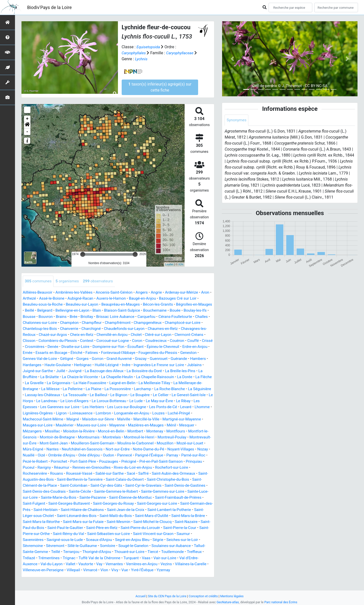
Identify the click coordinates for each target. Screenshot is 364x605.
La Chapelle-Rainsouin (73, 383)
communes (39, 281)
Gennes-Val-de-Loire (122, 359)
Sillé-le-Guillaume (134, 551)
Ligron (28, 419)
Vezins (42, 575)
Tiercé (28, 563)
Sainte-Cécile (101, 497)
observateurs (100, 281)
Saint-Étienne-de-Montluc (156, 503)
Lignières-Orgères (192, 413)
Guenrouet (65, 365)
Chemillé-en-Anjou (159, 335)
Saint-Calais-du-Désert (139, 485)
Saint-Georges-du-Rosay (138, 509)
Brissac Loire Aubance (145, 317)
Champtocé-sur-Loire (41, 329)
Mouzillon (142, 449)
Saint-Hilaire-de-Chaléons (118, 515)
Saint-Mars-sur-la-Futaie (124, 527)
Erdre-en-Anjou (92, 353)
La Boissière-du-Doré (63, 377)
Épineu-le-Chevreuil (59, 353)
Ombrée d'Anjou (48, 461)
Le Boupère (97, 401)
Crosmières (106, 347)
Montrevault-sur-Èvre (176, 443)
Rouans (58, 479)
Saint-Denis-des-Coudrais (64, 497)
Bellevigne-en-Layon (95, 311)
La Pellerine (193, 389)
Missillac (200, 431)
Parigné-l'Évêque (138, 461)
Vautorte (147, 569)
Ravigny (45, 473)
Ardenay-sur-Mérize (187, 292)
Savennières (85, 545)
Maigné (29, 425)
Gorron (181, 359)
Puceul (29, 473)
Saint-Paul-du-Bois (81, 533)
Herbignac (179, 365)
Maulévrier (32, 431)
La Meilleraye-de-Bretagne (135, 389)
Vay (160, 569)
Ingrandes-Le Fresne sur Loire (78, 371)
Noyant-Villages (162, 455)
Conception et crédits (204, 596)
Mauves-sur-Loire (60, 431)
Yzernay (47, 581)
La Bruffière (129, 377)
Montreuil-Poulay (139, 443)
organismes (69, 281)
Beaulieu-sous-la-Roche (53, 305)
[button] (27, 125)
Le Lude (101, 407)
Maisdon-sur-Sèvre (56, 425)
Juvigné (179, 371)
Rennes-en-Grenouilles (94, 473)
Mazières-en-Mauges (116, 431)
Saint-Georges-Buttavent (92, 509)
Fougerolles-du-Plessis (61, 359)
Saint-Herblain (80, 515)
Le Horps (176, 401)
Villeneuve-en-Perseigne (108, 575)
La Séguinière (135, 395)
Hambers (106, 365)
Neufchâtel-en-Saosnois (60, 455)
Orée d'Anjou (76, 461)
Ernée (114, 353)
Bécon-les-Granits (173, 305)
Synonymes (237, 120)
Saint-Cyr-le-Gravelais (158, 491)
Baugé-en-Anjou (158, 298)
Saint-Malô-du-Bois (151, 521)
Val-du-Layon (111, 569)
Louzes (129, 419)
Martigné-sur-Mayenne (142, 425)
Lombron (72, 419)
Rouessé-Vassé (81, 479)
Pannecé (113, 461)
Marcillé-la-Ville (105, 425)
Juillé (165, 371)
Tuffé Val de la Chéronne (161, 563)
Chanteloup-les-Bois (81, 329)
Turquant (193, 563)
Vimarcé (157, 575)
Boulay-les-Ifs (35, 317)
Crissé (87, 347)
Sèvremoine (83, 551)
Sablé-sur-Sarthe (113, 479)
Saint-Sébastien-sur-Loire (176, 539)
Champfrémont (162, 323)
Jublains (115, 371)
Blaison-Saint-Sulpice (146, 311)
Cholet (183, 335)
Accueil (139, 596)
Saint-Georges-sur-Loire (183, 509)
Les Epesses (172, 407)
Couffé (72, 347)
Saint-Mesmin (160, 527)
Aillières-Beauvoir (38, 292)
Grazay (46, 365)
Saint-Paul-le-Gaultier (119, 533)
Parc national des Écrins (281, 602)
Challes (54, 323)
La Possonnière (50, 395)
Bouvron (73, 317)
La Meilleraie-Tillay (92, 389)
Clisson (76, 341)
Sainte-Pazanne (117, 503)
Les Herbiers (52, 413)
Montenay (118, 437)
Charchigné (134, 329)
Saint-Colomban (86, 491)
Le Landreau (198, 401)
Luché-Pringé (150, 419)
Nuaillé (199, 455)
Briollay (116, 317)
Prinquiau (190, 467)
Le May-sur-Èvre (125, 407)
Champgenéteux (193, 323)
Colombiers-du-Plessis (106, 341)
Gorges (166, 359)
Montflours (139, 437)
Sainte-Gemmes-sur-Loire (186, 497)
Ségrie (28, 551)
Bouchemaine (180, 311)
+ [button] (27, 119)
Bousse (56, 317)
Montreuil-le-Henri (105, 443)
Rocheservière (35, 479)
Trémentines (109, 563)
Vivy (182, 575)
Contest (136, 341)
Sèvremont (107, 551)
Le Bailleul (54, 401)
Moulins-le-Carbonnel (112, 449)
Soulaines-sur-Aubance (43, 557)
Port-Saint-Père (75, 467)
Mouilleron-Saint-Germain (67, 449)
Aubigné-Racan (94, 298)
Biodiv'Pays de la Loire (49, 7)
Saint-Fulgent (55, 509)
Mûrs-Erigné (196, 449)
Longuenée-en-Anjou (101, 419)
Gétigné (149, 359)
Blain (120, 311)
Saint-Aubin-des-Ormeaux (178, 479)
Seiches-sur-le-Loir (53, 551)
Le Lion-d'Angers (37, 407)
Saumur (65, 545)
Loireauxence (49, 419)
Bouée (201, 311)
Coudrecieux (34, 347)
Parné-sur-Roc (184, 461)
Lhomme (165, 413)
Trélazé (88, 563)
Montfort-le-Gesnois (170, 437)
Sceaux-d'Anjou (154, 545)
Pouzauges (102, 467)
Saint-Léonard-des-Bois (111, 521)
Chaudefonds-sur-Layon (168, 329)
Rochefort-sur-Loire (177, 473)
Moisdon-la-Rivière (39, 437)
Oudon (96, 461)
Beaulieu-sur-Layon (94, 305)
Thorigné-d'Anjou (155, 557)
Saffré (148, 479)
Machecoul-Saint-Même (186, 419)
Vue (192, 575)
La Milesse (170, 389)
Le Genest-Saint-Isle (147, 401)
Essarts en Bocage (138, 353)
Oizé (27, 461)
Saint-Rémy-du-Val (134, 539)
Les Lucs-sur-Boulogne (87, 413)
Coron (188, 341)
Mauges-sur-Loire (181, 425)
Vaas (27, 569)
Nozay (184, 455)
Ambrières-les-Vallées (76, 292)
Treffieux (71, 563)
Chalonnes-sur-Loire (81, 323)
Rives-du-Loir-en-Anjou (137, 473)
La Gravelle (145, 383)
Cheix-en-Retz (127, 335)
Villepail (139, 575)
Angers (146, 292)
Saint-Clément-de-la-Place (46, 491)
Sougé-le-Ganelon (187, 551)
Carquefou (177, 317)
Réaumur (63, 473)
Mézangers (179, 431)
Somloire (161, 551)
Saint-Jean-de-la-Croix (163, 515)
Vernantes (176, 569)
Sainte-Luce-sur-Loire (41, 503)
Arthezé (41, 298)
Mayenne (86, 431)
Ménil (143, 431)
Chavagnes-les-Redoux (59, 335)
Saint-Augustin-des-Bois (44, 485)
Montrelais (77, 443)
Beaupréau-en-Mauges (134, 305)
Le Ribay (150, 407)
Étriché (164, 353)
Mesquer (158, 431)
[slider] (83, 254)
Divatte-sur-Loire (148, 347)
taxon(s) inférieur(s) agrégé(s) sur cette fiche (160, 87)
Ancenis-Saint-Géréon (117, 292)
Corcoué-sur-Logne (163, 341)
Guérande (86, 365)
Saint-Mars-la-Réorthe (80, 527)
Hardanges (126, 365)
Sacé (135, 479)
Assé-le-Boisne (64, 298)
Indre (44, 371)
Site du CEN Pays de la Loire (166, 596)
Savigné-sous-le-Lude (118, 545)
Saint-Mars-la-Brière (40, 527)
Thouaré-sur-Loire (188, 557)
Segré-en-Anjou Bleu (188, 545)
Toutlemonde (48, 563)
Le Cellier (118, 401)
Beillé (50, 311)
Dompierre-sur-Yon (182, 347)
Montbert (97, 437)
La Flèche (123, 383)
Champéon (112, 323)
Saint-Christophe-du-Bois (183, 485)
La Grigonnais (170, 383)
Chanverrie (111, 329)
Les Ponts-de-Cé (125, 413)
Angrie (161, 292)
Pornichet (50, 467)
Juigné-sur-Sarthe (141, 371)
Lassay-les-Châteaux (169, 395)
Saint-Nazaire (50, 533)
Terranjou (128, 557)
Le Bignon (75, 401)
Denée (125, 347)
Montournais (53, 443)
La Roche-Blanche (104, 395)
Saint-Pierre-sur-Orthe (96, 539)
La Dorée (104, 383)
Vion (171, 575)
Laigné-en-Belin (59, 389)
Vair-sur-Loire (47, 569)
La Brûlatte (152, 377)
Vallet (131, 569)
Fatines (180, 353)
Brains (90, 317)
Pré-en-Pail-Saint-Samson (156, 467)
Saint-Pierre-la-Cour (57, 539)
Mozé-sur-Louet (168, 449)
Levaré (148, 413)
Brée (102, 317)
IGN (181, 264)
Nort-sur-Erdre (96, 455)
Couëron (55, 347)
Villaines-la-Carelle (67, 575)
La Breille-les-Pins (100, 377)
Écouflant (31, 353)
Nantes (29, 455)
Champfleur (135, 323)
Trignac (129, 563)
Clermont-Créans (51, 341)
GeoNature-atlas (227, 602)
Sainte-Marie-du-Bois (82, 503)
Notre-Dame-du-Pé (129, 455)
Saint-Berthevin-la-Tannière (92, 485)
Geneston (92, 359)
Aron (27, 298)
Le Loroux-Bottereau (73, 407)
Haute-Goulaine (153, 365)
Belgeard (66, 311)
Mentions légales (233, 596)
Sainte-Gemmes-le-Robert (138, 497)
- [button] (27, 132)
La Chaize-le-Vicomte (183, 377)
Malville (82, 425)
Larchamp (76, 395)
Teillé (112, 557)
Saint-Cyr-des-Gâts (119, 491)
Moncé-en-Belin (72, 437)
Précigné (122, 467)
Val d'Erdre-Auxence (79, 569)
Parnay (162, 461)
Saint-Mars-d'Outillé (188, 521)
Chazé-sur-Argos (97, 335)
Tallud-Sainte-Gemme (85, 557)
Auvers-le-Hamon (126, 298)
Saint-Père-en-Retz (157, 533)
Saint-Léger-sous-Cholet (66, 521)
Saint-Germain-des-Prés (44, 515)
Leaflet (169, 264)
